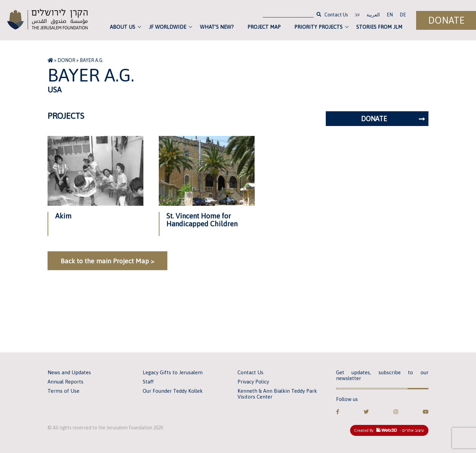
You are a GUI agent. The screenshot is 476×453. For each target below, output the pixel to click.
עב (357, 15)
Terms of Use (63, 391)
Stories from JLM (379, 27)
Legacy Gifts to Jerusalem (173, 372)
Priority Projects (318, 27)
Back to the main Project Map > (107, 261)
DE (403, 15)
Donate (446, 20)
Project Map (264, 27)
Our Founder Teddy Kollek (173, 391)
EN (390, 15)
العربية (373, 15)
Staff (148, 382)
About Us (123, 27)
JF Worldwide (168, 27)
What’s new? (217, 27)
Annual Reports (66, 382)
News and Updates (69, 372)
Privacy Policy (253, 382)
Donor (66, 60)
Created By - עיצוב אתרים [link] (389, 430)
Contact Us (336, 15)
